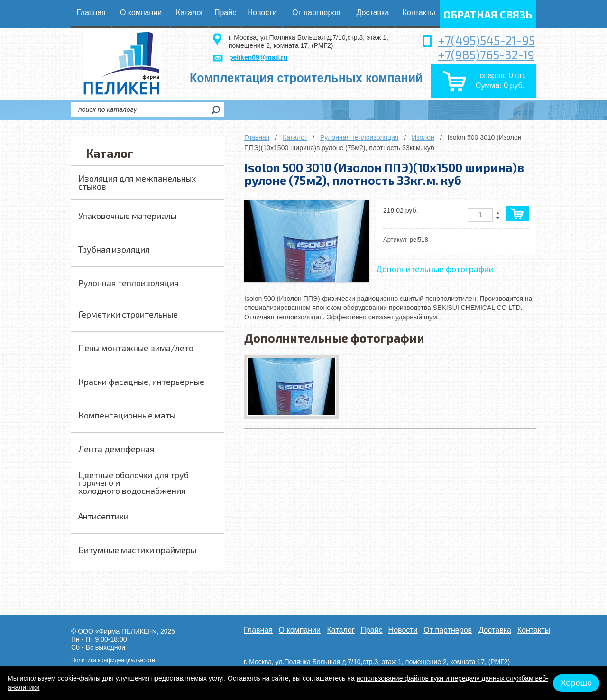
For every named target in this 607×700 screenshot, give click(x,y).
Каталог (295, 137)
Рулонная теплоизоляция (359, 137)
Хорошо (576, 683)
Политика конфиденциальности (113, 660)
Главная (257, 137)
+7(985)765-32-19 (486, 55)
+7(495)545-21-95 (487, 40)
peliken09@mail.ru (258, 57)
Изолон (423, 137)
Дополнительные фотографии (435, 269)
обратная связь (488, 14)
